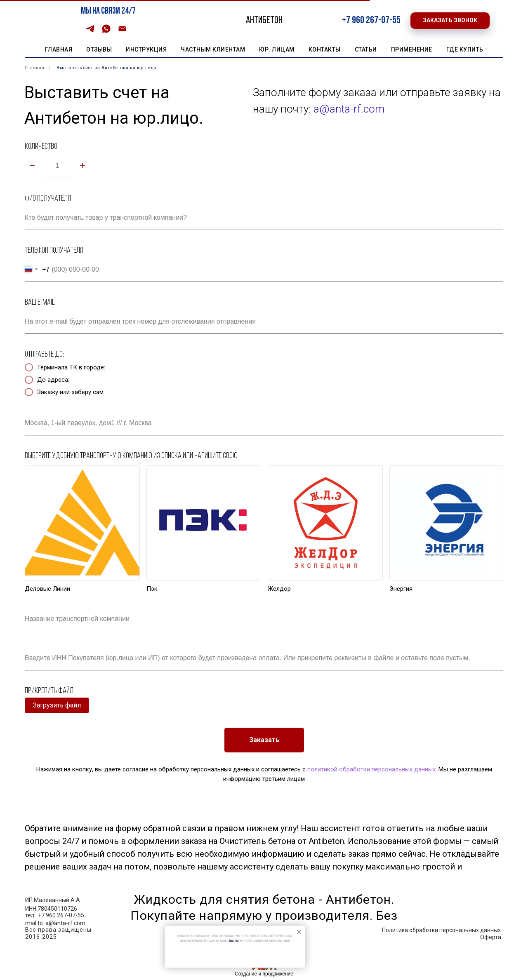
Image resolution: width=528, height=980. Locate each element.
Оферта (491, 937)
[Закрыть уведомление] (299, 932)
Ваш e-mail (40, 303)
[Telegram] (90, 32)
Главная (59, 49)
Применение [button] (412, 49)
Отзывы (99, 49)
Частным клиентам (213, 49)
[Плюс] (82, 166)
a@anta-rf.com (349, 109)
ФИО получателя (48, 199)
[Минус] (32, 166)
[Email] (122, 32)
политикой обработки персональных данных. (371, 769)
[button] (450, 21)
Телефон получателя (54, 251)
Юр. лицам (277, 49)
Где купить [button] (465, 49)
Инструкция (146, 49)
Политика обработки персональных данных (441, 930)
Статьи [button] (366, 49)
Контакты (325, 49)
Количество (41, 147)
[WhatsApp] (106, 32)
